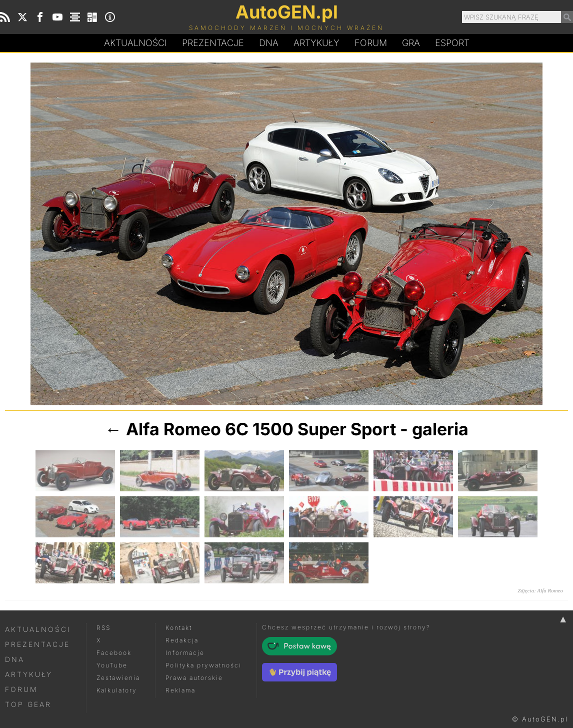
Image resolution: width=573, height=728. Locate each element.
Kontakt (179, 628)
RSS (103, 628)
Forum (371, 43)
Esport (452, 43)
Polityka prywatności (203, 665)
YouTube (112, 665)
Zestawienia (118, 678)
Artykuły (316, 43)
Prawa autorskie (194, 678)
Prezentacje (213, 43)
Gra (411, 43)
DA (269, 43)
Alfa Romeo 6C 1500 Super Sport (261, 429)
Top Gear (28, 704)
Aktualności (135, 43)
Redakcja (182, 640)
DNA (15, 659)
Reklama (180, 690)
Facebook (114, 653)
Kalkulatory (117, 690)
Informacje (185, 653)
